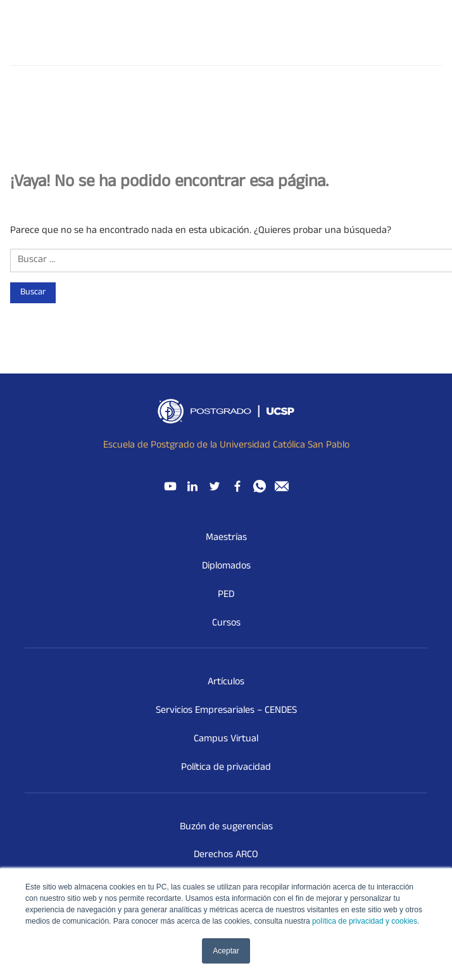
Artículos (226, 682)
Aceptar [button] (226, 951)
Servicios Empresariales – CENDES (226, 711)
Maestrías (226, 538)
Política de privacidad (226, 768)
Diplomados (226, 567)
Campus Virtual (226, 739)
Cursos (226, 624)
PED (226, 595)
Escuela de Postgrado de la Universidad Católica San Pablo (226, 446)
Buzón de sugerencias (226, 827)
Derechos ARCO (226, 855)
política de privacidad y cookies (365, 921)
